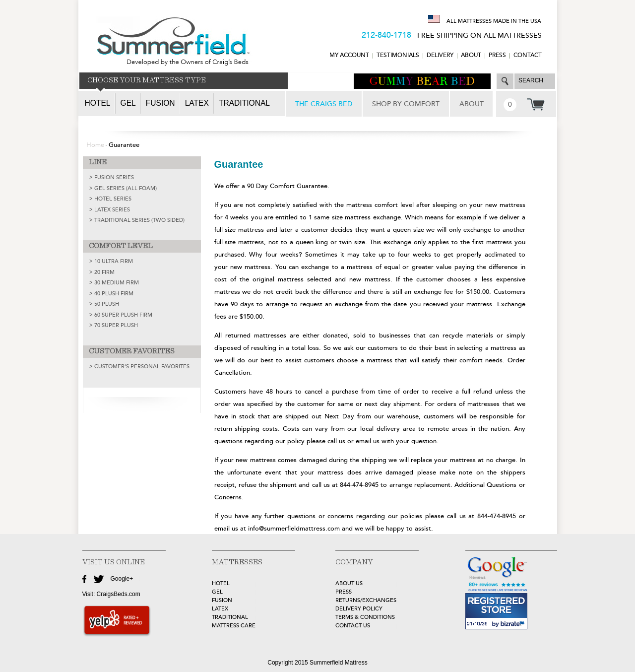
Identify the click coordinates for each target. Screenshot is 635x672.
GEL (217, 592)
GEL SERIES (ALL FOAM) (126, 188)
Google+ (122, 579)
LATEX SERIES (112, 210)
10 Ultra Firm (114, 261)
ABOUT (471, 55)
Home (95, 145)
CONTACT (528, 55)
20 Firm (104, 272)
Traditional (244, 103)
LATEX (220, 609)
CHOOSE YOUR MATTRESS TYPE (147, 80)
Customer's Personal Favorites (142, 367)
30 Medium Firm (117, 283)
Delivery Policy (359, 609)
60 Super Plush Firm (123, 315)
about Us (349, 583)
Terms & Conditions (365, 617)
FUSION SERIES (114, 177)
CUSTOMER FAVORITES (132, 351)
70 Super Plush (116, 325)
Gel (128, 103)
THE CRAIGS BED (324, 104)
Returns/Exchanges (366, 600)
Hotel (98, 103)
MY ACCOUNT (349, 55)
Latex (197, 103)
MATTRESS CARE (234, 626)
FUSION (222, 600)
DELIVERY (440, 55)
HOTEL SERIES (113, 199)
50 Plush (107, 304)
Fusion (160, 103)
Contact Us (353, 626)
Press (497, 55)
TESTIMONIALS (398, 55)
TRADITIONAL (230, 617)
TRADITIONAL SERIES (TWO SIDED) (139, 220)
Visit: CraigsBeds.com (111, 594)
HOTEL (221, 583)
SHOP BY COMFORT (406, 104)
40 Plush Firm (114, 294)
